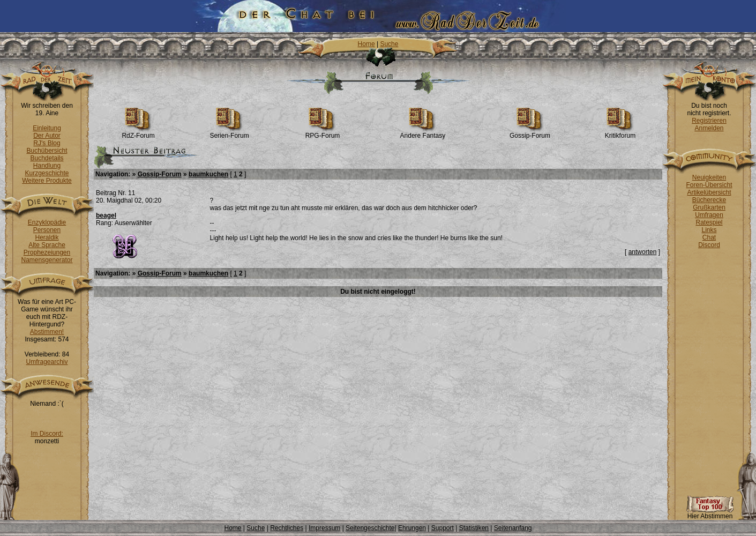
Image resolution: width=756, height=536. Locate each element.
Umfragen (709, 215)
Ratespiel (709, 222)
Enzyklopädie (47, 222)
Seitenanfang (513, 528)
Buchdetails (47, 158)
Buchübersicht (47, 151)
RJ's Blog (47, 143)
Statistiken (474, 528)
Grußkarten (709, 207)
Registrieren (709, 121)
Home (366, 44)
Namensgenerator (47, 260)
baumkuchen (208, 174)
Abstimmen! (47, 332)
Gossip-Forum (530, 133)
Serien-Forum (229, 133)
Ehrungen (412, 528)
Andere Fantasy (423, 133)
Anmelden (709, 128)
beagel (106, 215)
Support (443, 528)
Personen (47, 230)
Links (709, 230)
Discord (709, 245)
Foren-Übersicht (709, 185)
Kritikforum (620, 133)
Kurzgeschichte (47, 173)
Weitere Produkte (47, 181)
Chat (709, 237)
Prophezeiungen (47, 252)
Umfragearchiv (47, 362)
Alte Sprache (47, 245)
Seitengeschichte (370, 528)
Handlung (47, 166)
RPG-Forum (323, 133)
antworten (643, 252)
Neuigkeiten (709, 177)
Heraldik (47, 237)
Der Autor (47, 136)
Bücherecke (709, 200)
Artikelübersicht (709, 192)
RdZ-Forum (138, 133)
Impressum (324, 528)
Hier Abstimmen (710, 513)
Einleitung (47, 128)
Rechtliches (287, 528)
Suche (389, 44)
